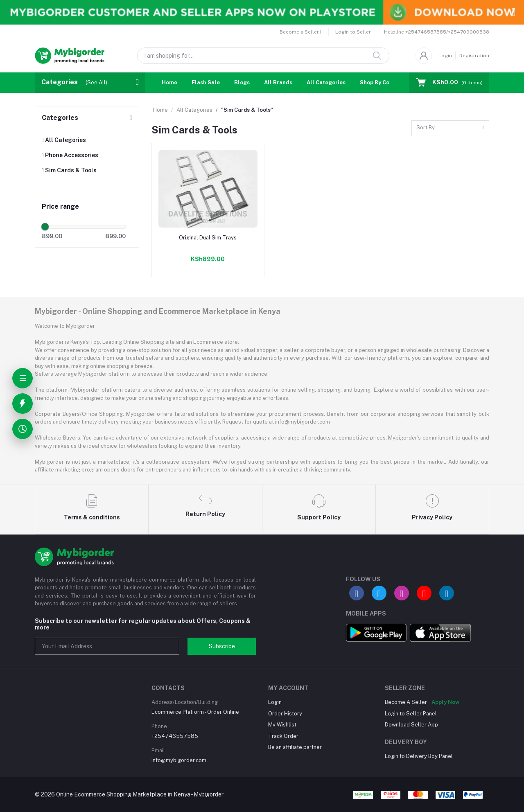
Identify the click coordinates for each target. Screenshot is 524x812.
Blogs (242, 82)
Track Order (283, 736)
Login (445, 56)
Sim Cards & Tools (69, 170)
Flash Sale (206, 82)
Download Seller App (411, 725)
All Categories (326, 82)
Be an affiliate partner (295, 747)
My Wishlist (282, 725)
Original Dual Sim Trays (208, 238)
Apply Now (445, 702)
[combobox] (450, 128)
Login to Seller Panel (411, 714)
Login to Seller (353, 32)
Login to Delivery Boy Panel (419, 756)
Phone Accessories (70, 155)
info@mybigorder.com (179, 760)
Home (169, 82)
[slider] (45, 227)
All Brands (278, 82)
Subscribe (222, 646)
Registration (474, 56)
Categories (60, 118)
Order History (285, 714)
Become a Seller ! (300, 32)
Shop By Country (382, 82)
